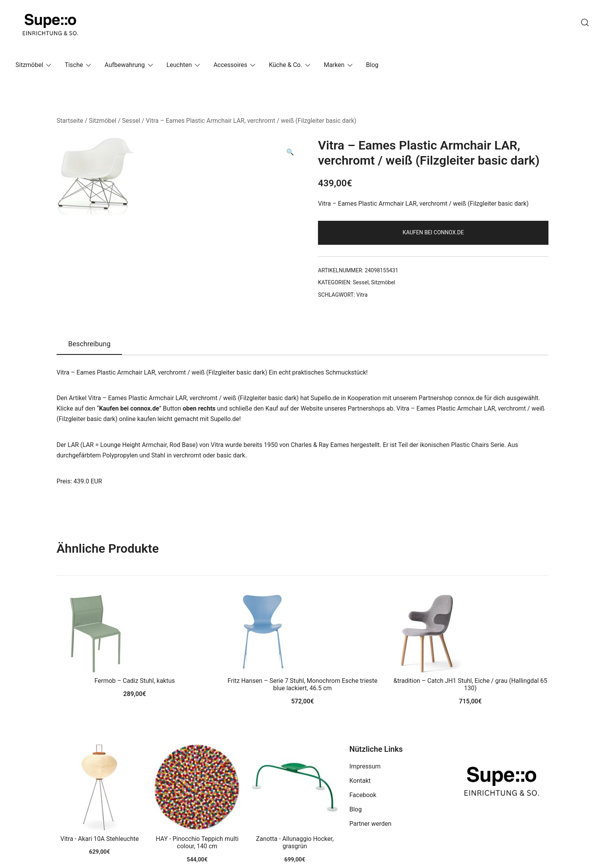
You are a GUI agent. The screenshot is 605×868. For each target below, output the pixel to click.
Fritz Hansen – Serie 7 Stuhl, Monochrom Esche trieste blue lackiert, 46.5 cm (303, 684)
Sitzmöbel (29, 65)
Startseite (70, 121)
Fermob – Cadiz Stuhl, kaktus (135, 681)
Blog (372, 65)
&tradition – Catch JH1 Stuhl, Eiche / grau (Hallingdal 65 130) (470, 684)
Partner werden (370, 824)
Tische (74, 65)
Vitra (362, 295)
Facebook (363, 795)
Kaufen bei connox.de (433, 232)
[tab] (89, 344)
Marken (334, 65)
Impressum (365, 766)
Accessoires (230, 65)
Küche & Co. (285, 65)
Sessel (131, 121)
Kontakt (360, 781)
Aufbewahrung (125, 65)
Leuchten (179, 65)
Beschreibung (89, 344)
